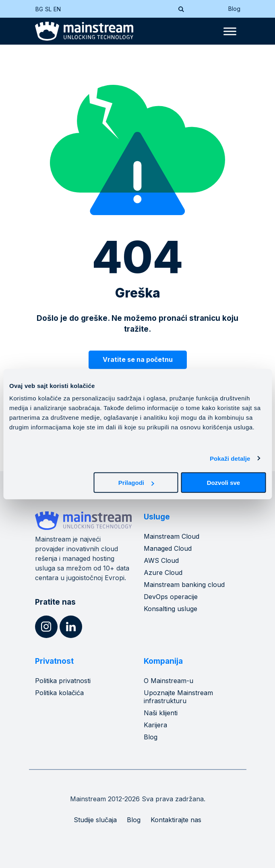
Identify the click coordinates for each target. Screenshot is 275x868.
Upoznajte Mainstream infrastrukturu (178, 697)
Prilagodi (136, 483)
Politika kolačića (59, 693)
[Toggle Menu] (230, 31)
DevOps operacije (171, 597)
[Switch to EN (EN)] (58, 9)
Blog (234, 9)
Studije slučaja (95, 820)
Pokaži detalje (230, 458)
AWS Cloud (161, 560)
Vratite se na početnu (138, 359)
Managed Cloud (168, 548)
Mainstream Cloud (172, 536)
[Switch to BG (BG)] (40, 9)
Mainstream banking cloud (184, 585)
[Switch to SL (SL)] (49, 9)
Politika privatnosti (63, 681)
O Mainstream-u (169, 681)
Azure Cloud (163, 573)
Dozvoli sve (224, 483)
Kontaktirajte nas (176, 820)
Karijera (155, 725)
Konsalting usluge (171, 609)
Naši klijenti (161, 713)
